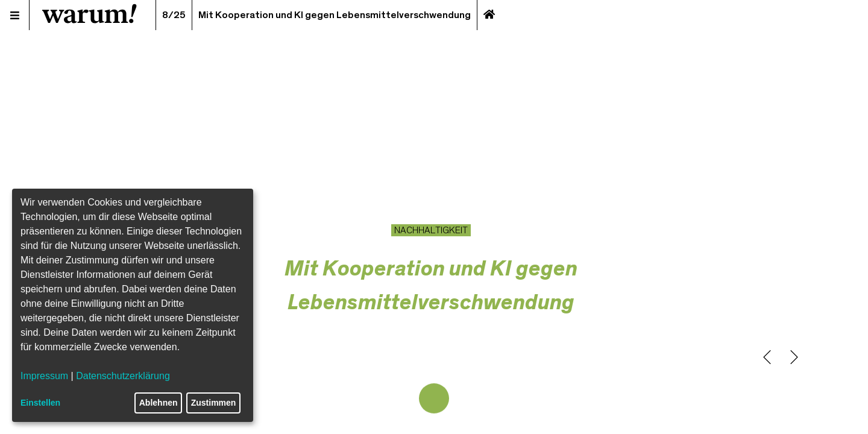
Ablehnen (159, 403)
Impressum (44, 376)
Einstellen (40, 403)
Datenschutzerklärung (123, 376)
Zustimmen (214, 403)
